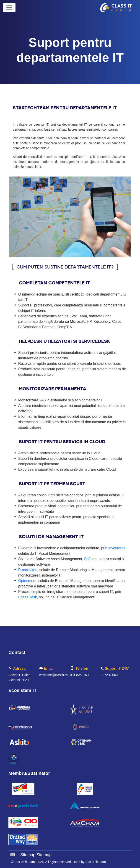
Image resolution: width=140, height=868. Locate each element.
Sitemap (28, 855)
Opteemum (27, 581)
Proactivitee (28, 570)
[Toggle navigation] (9, 7)
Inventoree (117, 548)
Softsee (90, 559)
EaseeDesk (28, 597)
